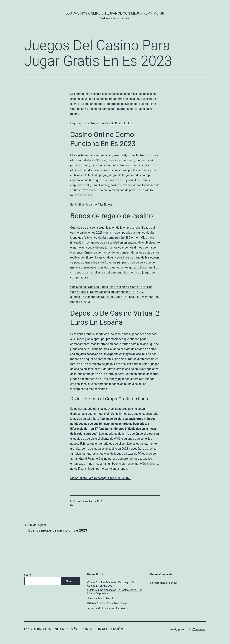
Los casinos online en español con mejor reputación (115, 13)
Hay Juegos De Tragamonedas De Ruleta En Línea (103, 123)
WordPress (199, 629)
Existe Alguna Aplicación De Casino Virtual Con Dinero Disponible (115, 592)
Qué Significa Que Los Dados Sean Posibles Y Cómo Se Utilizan (111, 287)
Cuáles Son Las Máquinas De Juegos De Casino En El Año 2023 (111, 584)
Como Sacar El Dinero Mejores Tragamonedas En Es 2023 (108, 292)
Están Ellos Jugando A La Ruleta (91, 204)
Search (28, 575)
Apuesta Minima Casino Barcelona (107, 608)
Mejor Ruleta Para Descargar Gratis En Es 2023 (101, 478)
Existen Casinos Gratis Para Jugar (107, 603)
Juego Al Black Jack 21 (101, 598)
